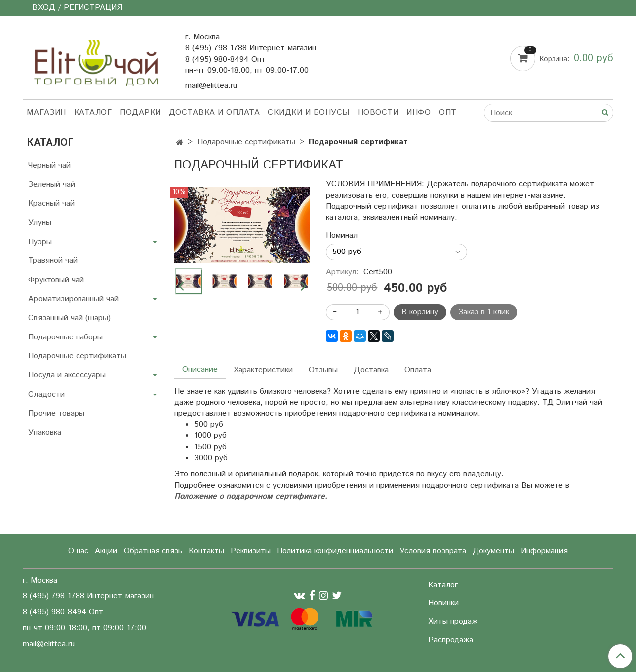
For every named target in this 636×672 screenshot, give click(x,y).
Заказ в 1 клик (484, 312)
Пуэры (40, 242)
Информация (544, 551)
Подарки (140, 113)
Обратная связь (153, 551)
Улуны (40, 222)
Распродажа (451, 640)
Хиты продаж (453, 622)
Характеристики (263, 370)
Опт (448, 113)
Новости (378, 113)
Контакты (206, 551)
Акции (106, 551)
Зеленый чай (52, 185)
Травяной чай (53, 261)
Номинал (342, 236)
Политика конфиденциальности (335, 551)
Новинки (443, 603)
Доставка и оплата (215, 113)
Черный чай (49, 165)
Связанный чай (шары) (70, 318)
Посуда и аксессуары (67, 375)
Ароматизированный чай (74, 299)
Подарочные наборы (66, 337)
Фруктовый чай (56, 280)
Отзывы (323, 370)
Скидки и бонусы (309, 113)
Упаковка (45, 433)
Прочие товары (56, 413)
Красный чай (51, 204)
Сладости (46, 394)
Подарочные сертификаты (77, 356)
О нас (78, 551)
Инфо (419, 113)
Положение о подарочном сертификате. (251, 496)
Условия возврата (433, 551)
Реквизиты (251, 551)
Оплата (418, 370)
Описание (200, 370)
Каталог (93, 113)
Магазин (46, 113)
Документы (493, 551)
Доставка (371, 370)
